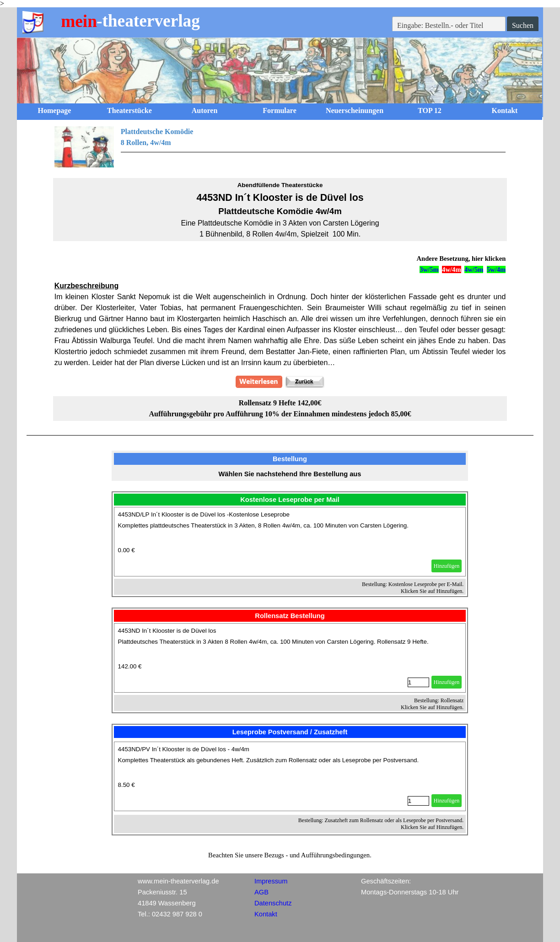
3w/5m (429, 269)
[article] (290, 542)
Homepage (55, 110)
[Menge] (418, 682)
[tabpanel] (280, 147)
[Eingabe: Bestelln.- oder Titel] (449, 26)
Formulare (279, 110)
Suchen (523, 25)
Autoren (205, 110)
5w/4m (496, 269)
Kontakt (505, 110)
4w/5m (474, 269)
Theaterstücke (129, 110)
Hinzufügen (447, 566)
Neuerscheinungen (355, 110)
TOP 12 (430, 110)
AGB (261, 892)
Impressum (271, 881)
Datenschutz (273, 903)
